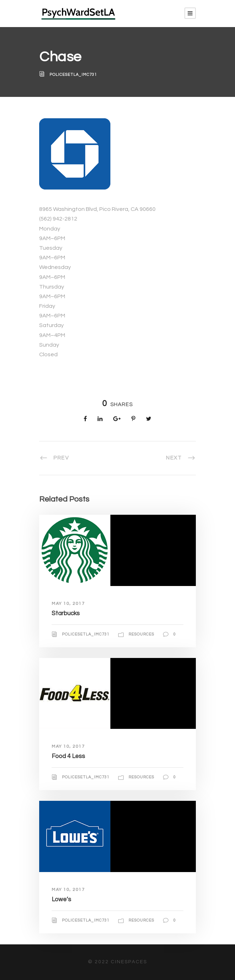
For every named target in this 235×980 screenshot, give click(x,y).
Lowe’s (61, 899)
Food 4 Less (68, 756)
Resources (141, 634)
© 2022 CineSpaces (117, 962)
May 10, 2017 (68, 604)
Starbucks (66, 613)
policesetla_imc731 (73, 75)
